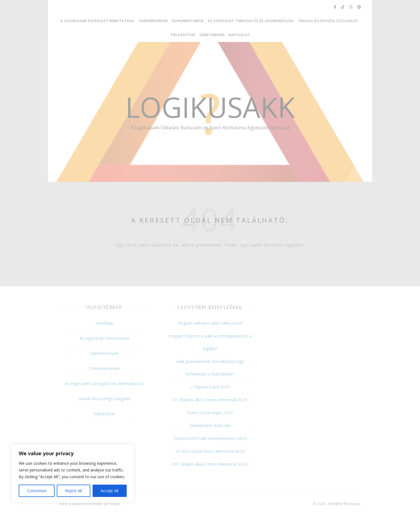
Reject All (74, 491)
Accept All (109, 491)
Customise (37, 491)
